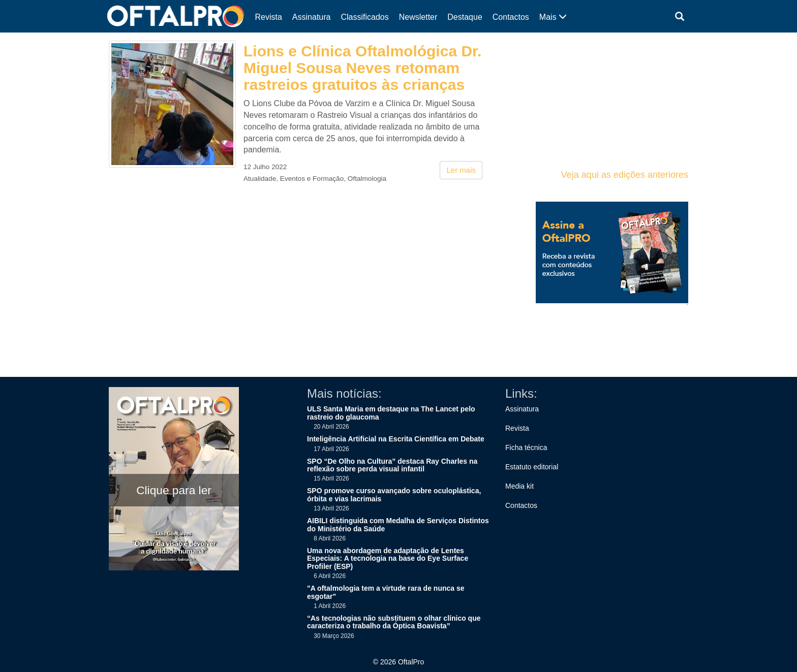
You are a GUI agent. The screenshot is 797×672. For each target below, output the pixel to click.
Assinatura (312, 17)
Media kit (519, 486)
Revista (269, 17)
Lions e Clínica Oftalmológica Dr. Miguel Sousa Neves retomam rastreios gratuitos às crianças (362, 68)
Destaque (465, 17)
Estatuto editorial (532, 467)
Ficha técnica (526, 447)
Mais (553, 17)
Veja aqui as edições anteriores (625, 175)
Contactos (511, 17)
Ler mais (461, 170)
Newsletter (418, 17)
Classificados (364, 17)
